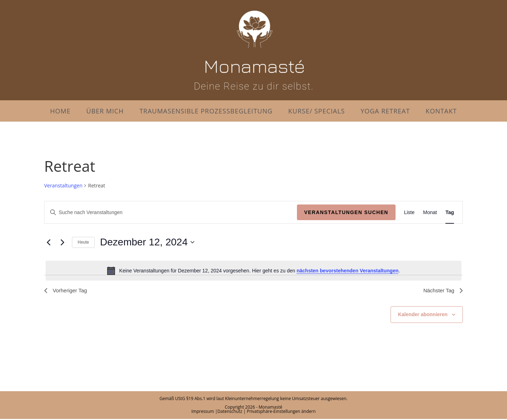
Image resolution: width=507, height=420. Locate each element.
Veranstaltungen (63, 185)
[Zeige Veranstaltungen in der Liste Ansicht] (409, 212)
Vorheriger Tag (67, 291)
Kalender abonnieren (423, 315)
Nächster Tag (442, 291)
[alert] (254, 271)
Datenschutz (230, 412)
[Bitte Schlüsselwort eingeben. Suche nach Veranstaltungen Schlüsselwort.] (171, 212)
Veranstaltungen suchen (346, 212)
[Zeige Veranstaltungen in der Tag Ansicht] (450, 212)
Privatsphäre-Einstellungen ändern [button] (281, 412)
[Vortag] (48, 242)
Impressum (202, 412)
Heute (83, 242)
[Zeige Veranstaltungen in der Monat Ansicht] (430, 212)
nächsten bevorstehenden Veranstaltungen (347, 271)
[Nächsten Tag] (62, 242)
